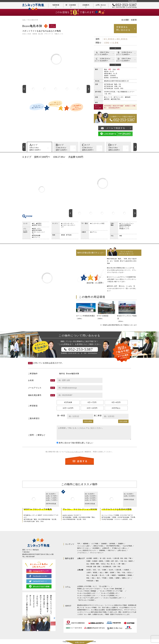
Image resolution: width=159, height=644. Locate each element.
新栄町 (112, 573)
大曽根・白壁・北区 (112, 561)
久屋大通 (118, 570)
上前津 (88, 573)
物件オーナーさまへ (83, 548)
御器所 (114, 575)
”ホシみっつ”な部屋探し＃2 (109, 593)
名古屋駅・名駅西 (92, 558)
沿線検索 (104, 544)
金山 (101, 573)
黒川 (98, 578)
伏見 (94, 570)
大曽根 (111, 578)
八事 (108, 575)
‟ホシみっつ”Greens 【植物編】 (87, 591)
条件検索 (112, 544)
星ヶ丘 (102, 575)
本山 (88, 575)
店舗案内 (86, 6)
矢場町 (104, 570)
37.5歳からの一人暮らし (120, 548)
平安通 (104, 578)
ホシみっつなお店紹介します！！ (88, 593)
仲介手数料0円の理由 (113, 546)
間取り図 (42, 190)
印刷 (134, 157)
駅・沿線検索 (71, 6)
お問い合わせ (101, 6)
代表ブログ (111, 550)
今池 (124, 573)
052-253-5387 (31, 557)
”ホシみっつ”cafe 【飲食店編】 (113, 589)
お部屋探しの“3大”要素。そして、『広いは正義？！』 (94, 586)
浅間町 (118, 578)
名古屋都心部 (107, 567)
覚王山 (129, 573)
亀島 (97, 581)
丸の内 (111, 570)
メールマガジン (82, 553)
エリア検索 (95, 544)
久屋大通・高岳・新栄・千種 (122, 558)
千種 (118, 573)
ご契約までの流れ (98, 546)
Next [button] (88, 89)
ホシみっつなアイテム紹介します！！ (89, 598)
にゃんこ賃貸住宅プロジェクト (87, 550)
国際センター (126, 578)
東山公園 (94, 575)
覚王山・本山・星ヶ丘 (108, 564)
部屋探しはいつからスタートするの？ (89, 589)
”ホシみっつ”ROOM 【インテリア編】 (112, 591)
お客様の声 (106, 548)
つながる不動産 (127, 546)
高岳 (93, 578)
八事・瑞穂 (121, 564)
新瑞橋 (130, 575)
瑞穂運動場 (122, 575)
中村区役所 (90, 581)
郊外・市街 (117, 567)
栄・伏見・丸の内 (105, 558)
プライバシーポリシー (74, 452)
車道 (88, 578)
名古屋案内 (96, 548)
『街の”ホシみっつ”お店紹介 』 (87, 600)
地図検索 (56, 6)
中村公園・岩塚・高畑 (93, 567)
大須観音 (126, 570)
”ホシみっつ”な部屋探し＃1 (109, 596)
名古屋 (88, 570)
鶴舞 (106, 573)
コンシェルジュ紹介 (83, 546)
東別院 (95, 573)
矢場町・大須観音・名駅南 (95, 561)
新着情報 (102, 550)
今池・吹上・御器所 (126, 561)
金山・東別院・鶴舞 (93, 564)
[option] (33, 89)
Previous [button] (24, 89)
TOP (79, 544)
